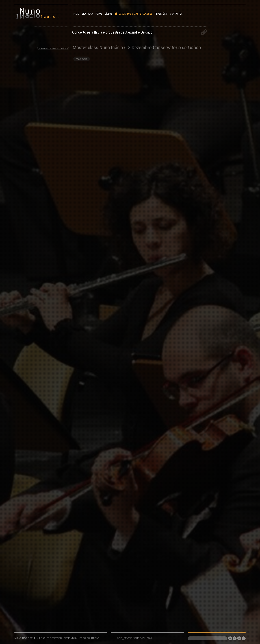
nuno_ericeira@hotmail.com (134, 638)
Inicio (76, 14)
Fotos (99, 14)
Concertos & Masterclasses (134, 14)
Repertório (161, 14)
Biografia (87, 14)
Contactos (176, 14)
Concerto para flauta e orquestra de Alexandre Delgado (112, 32)
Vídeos (109, 14)
